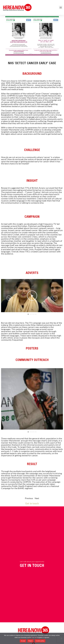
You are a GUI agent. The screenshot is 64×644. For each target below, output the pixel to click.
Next (37, 498)
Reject (30, 641)
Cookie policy (40, 641)
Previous (29, 498)
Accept (23, 641)
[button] (61, 7)
